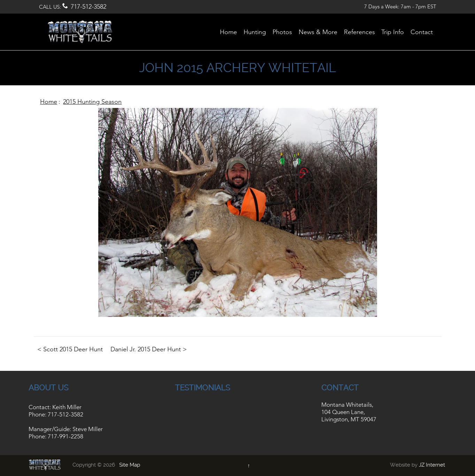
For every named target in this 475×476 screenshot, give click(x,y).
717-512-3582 (89, 7)
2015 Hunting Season (92, 102)
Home (49, 102)
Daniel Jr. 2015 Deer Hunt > (149, 349)
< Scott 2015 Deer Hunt (70, 349)
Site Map (130, 465)
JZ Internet (432, 465)
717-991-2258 (66, 436)
